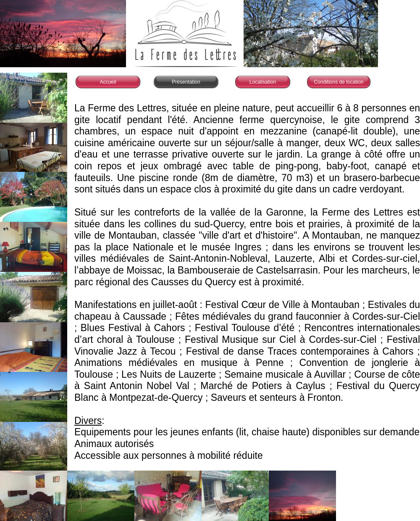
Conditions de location (339, 82)
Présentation (186, 82)
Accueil (108, 82)
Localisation (263, 82)
